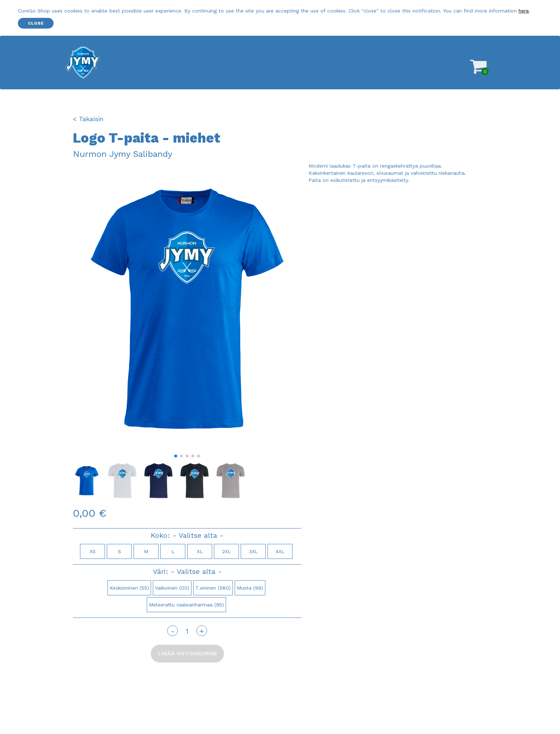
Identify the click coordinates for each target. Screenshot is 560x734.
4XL (280, 551)
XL (200, 551)
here (524, 11)
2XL (227, 551)
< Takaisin (88, 119)
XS (93, 551)
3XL (253, 551)
